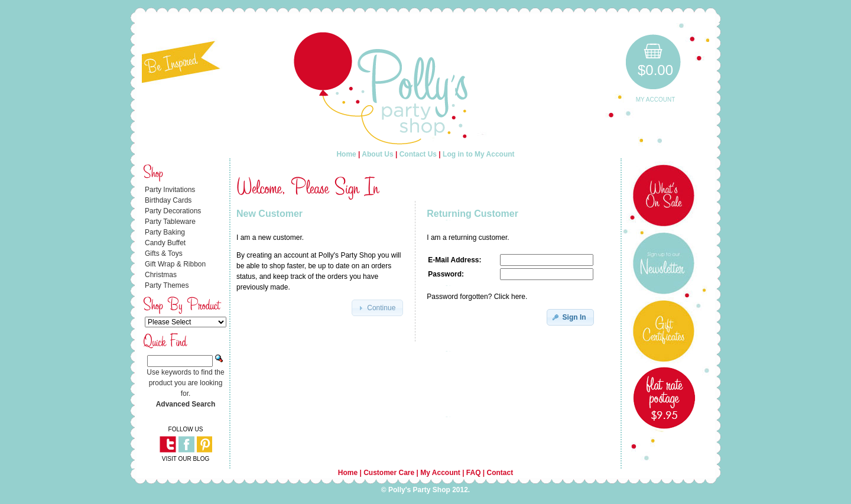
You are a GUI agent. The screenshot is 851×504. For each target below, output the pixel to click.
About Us (377, 154)
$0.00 (655, 70)
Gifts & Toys (164, 253)
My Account (656, 100)
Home (346, 154)
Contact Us (418, 154)
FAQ (474, 473)
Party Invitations (170, 190)
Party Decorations (173, 211)
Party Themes (167, 285)
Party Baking (165, 232)
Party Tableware (170, 222)
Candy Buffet (165, 243)
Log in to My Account (479, 154)
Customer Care (389, 473)
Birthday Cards (168, 200)
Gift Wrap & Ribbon (175, 264)
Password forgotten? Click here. (477, 297)
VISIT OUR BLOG (186, 459)
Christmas (161, 275)
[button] (377, 308)
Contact (500, 473)
